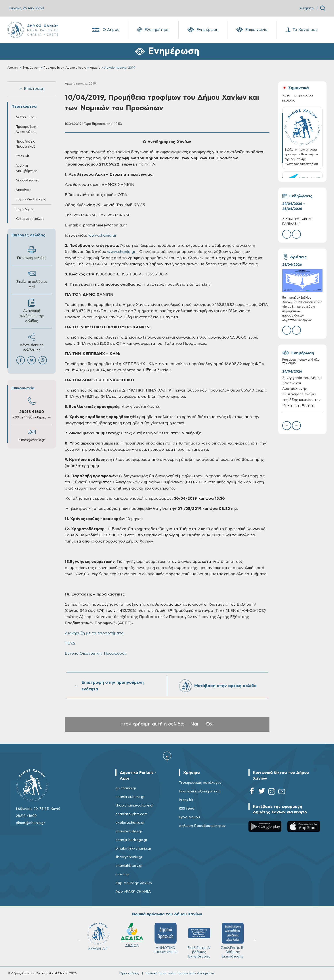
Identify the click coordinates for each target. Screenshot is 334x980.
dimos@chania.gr (32, 440)
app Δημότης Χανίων (134, 883)
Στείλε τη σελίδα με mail (32, 279)
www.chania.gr (102, 236)
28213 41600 (32, 412)
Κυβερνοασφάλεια (30, 219)
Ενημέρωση (203, 30)
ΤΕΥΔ (70, 643)
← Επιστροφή (32, 89)
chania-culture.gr (130, 797)
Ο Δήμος (105, 30)
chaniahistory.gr (129, 866)
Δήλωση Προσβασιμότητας (202, 826)
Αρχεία (95, 68)
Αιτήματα (306, 8)
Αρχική (13, 68)
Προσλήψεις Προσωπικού (25, 144)
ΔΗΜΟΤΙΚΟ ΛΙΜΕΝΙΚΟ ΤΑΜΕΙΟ (235, 940)
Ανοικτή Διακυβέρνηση (27, 168)
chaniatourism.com (131, 814)
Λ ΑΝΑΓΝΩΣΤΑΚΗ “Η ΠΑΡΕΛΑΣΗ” (297, 222)
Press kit (186, 800)
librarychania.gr (129, 857)
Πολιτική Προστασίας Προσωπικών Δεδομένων (180, 973)
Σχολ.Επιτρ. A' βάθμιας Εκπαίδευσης (167, 940)
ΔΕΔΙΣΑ (100, 935)
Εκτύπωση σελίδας (32, 253)
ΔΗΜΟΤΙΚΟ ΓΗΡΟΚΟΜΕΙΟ (134, 938)
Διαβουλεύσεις (27, 180)
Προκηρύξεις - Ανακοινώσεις (65, 68)
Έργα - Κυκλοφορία (31, 199)
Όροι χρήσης (129, 973)
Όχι (210, 724)
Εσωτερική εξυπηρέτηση (200, 791)
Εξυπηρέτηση (153, 30)
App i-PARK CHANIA (133, 891)
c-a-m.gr (123, 874)
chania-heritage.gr (131, 840)
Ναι (194, 724)
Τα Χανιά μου (302, 30)
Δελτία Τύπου (26, 117)
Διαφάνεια (24, 190)
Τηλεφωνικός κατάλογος (200, 783)
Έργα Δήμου (25, 209)
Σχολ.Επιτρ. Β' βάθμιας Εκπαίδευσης (201, 940)
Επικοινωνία (252, 30)
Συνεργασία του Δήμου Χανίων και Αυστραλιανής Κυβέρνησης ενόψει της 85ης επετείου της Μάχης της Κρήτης (302, 392)
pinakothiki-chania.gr (133, 848)
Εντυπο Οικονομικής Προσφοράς (96, 654)
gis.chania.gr (126, 788)
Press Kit (22, 156)
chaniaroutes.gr (129, 831)
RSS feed (187, 808)
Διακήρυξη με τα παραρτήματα (94, 633)
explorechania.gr (130, 823)
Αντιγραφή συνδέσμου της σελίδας (32, 311)
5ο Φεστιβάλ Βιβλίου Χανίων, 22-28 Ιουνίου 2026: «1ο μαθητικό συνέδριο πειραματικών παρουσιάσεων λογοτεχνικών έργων (302, 309)
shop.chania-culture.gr (135, 805)
